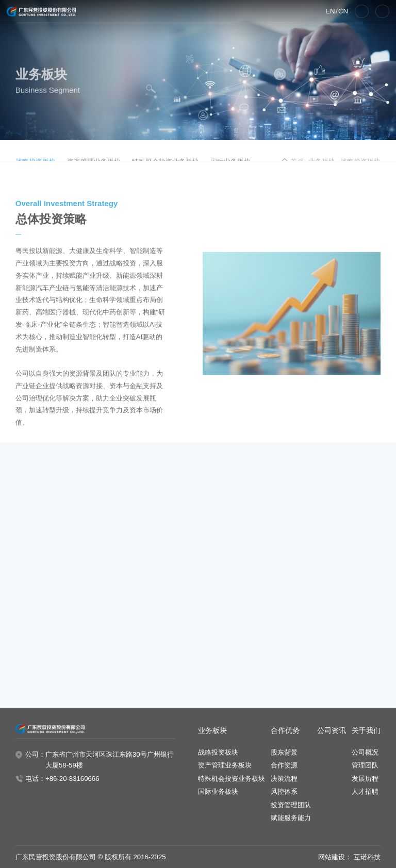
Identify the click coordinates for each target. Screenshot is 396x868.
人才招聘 (365, 791)
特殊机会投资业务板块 (232, 779)
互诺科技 (367, 857)
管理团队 (365, 765)
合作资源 (284, 765)
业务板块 (212, 731)
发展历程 (365, 779)
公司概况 (365, 752)
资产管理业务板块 (225, 765)
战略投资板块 (218, 752)
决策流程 (284, 779)
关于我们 (366, 731)
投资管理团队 (291, 805)
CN (343, 11)
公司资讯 (332, 731)
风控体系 (284, 791)
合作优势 (285, 731)
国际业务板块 (218, 791)
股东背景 (284, 752)
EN (330, 11)
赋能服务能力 (291, 818)
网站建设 (332, 857)
